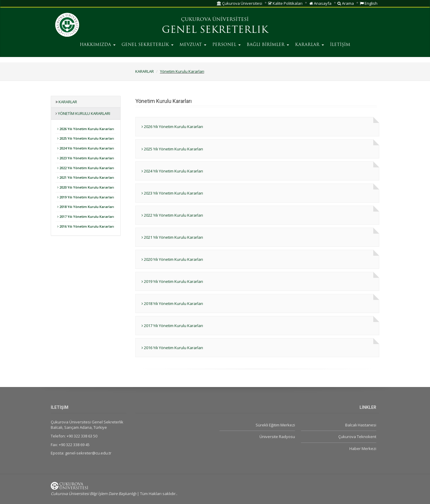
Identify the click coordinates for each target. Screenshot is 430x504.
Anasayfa (320, 3)
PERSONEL (226, 45)
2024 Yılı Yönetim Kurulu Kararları (86, 148)
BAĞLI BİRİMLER (268, 45)
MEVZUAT (193, 45)
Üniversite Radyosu (277, 437)
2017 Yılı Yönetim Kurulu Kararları (86, 216)
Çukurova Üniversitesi (239, 3)
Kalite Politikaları (285, 3)
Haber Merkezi (363, 448)
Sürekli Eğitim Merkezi (275, 425)
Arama (346, 3)
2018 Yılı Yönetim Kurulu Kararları (86, 207)
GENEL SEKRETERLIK (215, 30)
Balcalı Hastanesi (361, 425)
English (369, 3)
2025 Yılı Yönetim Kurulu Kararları (86, 138)
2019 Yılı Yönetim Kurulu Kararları (86, 197)
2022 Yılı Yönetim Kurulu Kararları (86, 168)
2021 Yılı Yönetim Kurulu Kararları (86, 177)
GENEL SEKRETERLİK (148, 45)
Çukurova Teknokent (357, 437)
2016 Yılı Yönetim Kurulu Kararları (86, 226)
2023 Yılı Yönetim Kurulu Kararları (86, 158)
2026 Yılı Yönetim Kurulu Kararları (86, 129)
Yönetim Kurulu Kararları (182, 71)
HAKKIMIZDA (98, 45)
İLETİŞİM (340, 45)
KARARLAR (310, 45)
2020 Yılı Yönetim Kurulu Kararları (86, 187)
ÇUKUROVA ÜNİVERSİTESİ (215, 20)
